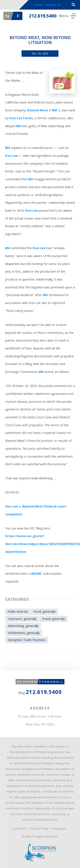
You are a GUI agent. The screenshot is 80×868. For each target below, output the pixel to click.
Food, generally (44, 612)
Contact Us (53, 5)
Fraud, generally (53, 619)
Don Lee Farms (21, 119)
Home (38, 5)
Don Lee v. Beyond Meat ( (25, 507)
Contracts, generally (22, 619)
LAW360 (35, 574)
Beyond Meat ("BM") (44, 111)
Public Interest (18, 612)
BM (19, 126)
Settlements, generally (24, 633)
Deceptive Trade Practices (27, 640)
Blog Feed (59, 829)
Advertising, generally (23, 626)
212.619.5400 (43, 17)
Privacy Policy (40, 829)
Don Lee (12, 156)
